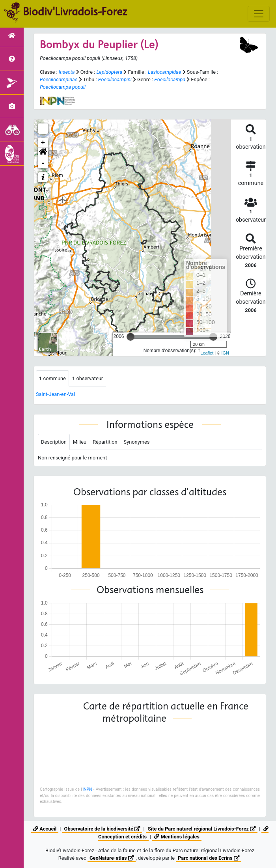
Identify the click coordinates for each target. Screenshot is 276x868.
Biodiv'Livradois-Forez (75, 11)
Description (54, 442)
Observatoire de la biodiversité (102, 829)
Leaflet (207, 353)
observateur (88, 378)
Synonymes (137, 442)
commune (52, 378)
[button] (43, 153)
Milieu (80, 442)
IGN (225, 353)
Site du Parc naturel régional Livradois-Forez (202, 829)
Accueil (45, 829)
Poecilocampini (115, 79)
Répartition (105, 442)
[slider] (131, 337)
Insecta (67, 72)
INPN (87, 789)
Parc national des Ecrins (209, 858)
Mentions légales (177, 837)
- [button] (43, 163)
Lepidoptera (109, 72)
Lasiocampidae (164, 72)
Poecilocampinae (59, 79)
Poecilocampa (170, 79)
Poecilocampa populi (63, 87)
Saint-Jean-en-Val (55, 394)
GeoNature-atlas (112, 858)
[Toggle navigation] (259, 14)
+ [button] (43, 143)
